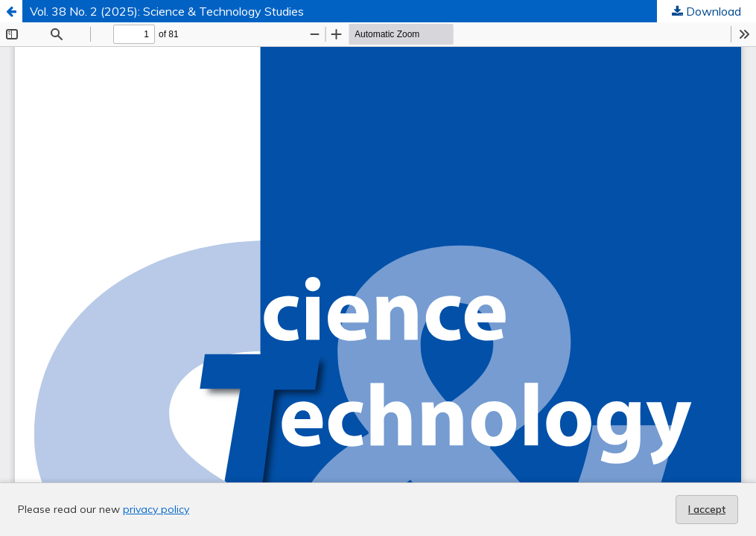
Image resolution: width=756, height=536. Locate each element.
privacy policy (156, 509)
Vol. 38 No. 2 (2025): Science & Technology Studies (167, 11)
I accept (707, 509)
